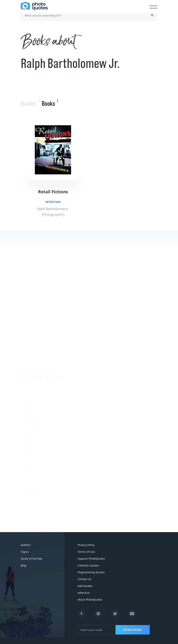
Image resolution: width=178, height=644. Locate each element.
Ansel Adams (99, 393)
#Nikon (27, 394)
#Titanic (27, 432)
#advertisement (33, 375)
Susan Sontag (100, 403)
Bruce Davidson (102, 431)
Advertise (84, 593)
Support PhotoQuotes (91, 559)
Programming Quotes (91, 572)
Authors (26, 545)
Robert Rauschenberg (106, 422)
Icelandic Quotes (88, 565)
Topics (25, 552)
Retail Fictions (53, 192)
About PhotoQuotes (90, 600)
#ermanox (29, 413)
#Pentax (27, 385)
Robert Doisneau (102, 450)
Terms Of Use (86, 552)
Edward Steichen (102, 412)
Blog (23, 565)
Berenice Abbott (102, 384)
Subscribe (133, 630)
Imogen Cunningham (106, 460)
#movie (27, 423)
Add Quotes (85, 586)
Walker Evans (100, 441)
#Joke (25, 347)
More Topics (32, 446)
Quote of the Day (31, 559)
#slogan (27, 366)
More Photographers (108, 473)
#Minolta (28, 404)
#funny (26, 356)
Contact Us (84, 579)
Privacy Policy (86, 545)
